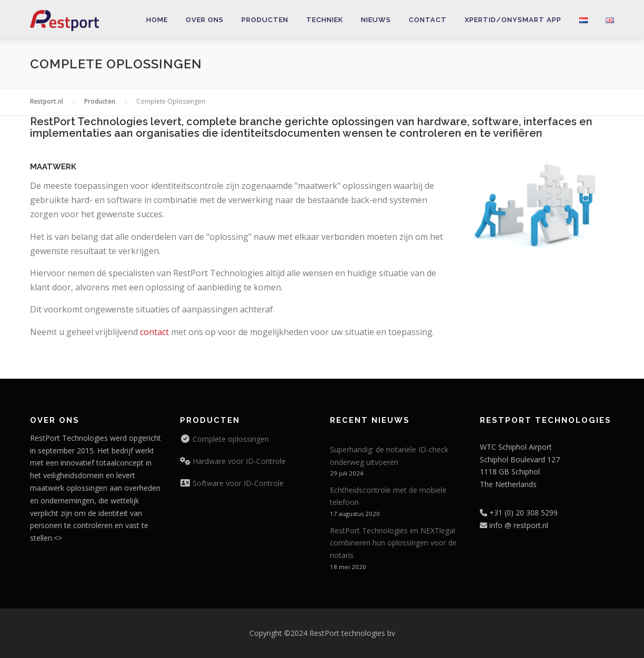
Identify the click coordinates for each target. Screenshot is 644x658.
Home (157, 20)
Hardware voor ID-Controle (238, 461)
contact (154, 332)
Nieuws (376, 20)
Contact (428, 20)
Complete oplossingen (230, 439)
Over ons (205, 20)
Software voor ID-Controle (237, 483)
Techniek (325, 20)
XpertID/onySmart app (513, 20)
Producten (265, 20)
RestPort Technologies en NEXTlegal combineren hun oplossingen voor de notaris (393, 543)
